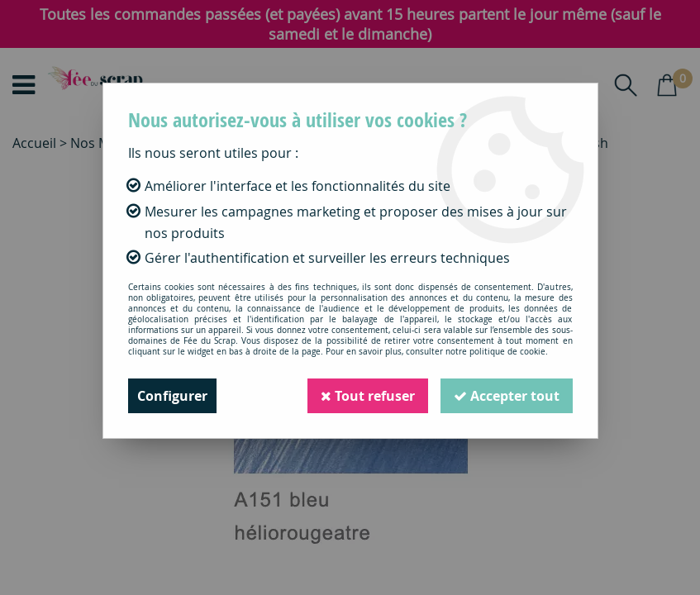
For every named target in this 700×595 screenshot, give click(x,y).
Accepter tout (507, 396)
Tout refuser (368, 396)
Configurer (172, 396)
